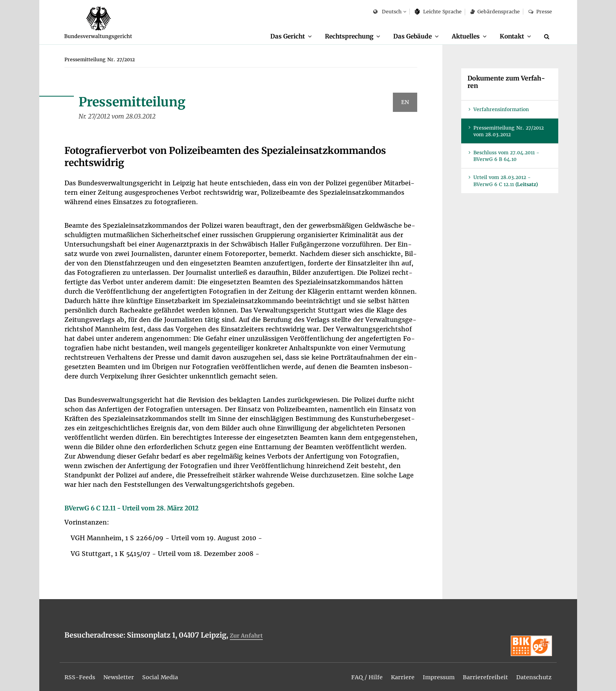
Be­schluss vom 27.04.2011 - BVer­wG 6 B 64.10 (506, 156)
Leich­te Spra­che (438, 12)
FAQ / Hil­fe (352, 672)
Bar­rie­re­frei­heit (479, 672)
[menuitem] (277, 37)
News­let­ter (124, 672)
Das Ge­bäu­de (405, 36)
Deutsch (387, 12)
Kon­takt (510, 36)
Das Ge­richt (273, 36)
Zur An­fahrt (247, 636)
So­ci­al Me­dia (170, 672)
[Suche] (548, 37)
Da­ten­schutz (532, 672)
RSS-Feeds (82, 672)
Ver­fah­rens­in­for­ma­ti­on (501, 110)
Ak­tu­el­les (461, 36)
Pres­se (540, 12)
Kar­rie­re (391, 672)
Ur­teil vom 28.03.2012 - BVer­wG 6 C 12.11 (506, 181)
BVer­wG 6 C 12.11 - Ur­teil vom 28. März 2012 (131, 508)
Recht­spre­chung (338, 36)
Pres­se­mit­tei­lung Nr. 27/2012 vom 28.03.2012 (509, 132)
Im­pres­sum (429, 672)
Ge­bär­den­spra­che (495, 12)
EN (405, 102)
